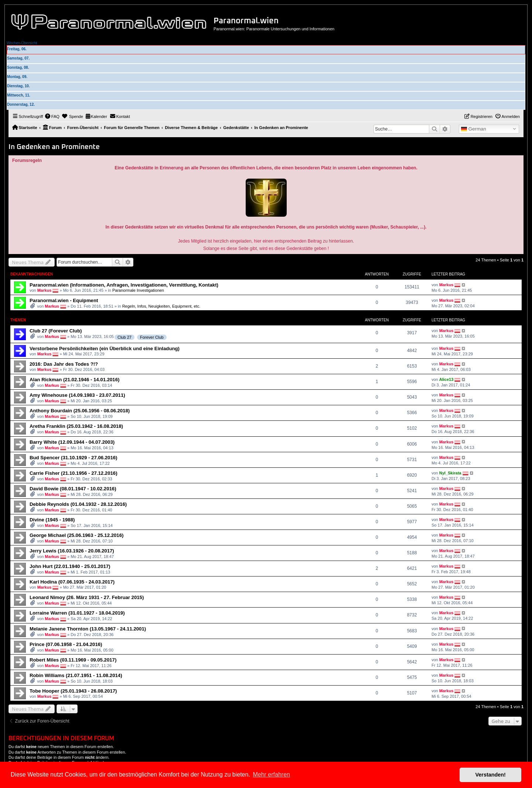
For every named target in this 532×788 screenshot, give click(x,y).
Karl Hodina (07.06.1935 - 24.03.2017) (72, 582)
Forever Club (152, 337)
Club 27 (125, 337)
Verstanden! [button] (491, 775)
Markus (45, 290)
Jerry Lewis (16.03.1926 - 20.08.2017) (72, 551)
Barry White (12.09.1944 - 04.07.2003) (72, 442)
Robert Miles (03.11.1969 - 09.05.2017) (73, 660)
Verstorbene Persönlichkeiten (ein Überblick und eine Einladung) (105, 349)
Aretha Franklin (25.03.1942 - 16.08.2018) (76, 426)
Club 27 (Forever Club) (56, 331)
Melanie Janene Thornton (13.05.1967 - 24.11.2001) (88, 629)
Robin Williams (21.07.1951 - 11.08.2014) (76, 675)
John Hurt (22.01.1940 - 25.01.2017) (70, 566)
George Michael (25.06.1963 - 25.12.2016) (76, 535)
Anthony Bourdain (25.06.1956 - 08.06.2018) (80, 411)
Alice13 (446, 379)
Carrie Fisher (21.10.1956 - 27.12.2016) (74, 473)
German (474, 129)
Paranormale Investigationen (138, 290)
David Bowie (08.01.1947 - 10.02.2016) (73, 489)
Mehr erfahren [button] (271, 775)
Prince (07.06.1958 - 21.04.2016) (66, 644)
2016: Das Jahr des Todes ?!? (64, 364)
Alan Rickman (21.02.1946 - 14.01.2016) (74, 380)
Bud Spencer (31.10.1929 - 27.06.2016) (74, 458)
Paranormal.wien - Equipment (64, 300)
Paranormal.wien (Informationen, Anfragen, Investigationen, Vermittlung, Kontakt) (124, 285)
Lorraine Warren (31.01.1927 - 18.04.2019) (77, 613)
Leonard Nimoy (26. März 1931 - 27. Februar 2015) (87, 597)
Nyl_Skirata (450, 473)
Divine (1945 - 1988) (52, 520)
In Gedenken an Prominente (54, 147)
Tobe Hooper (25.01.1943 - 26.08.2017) (73, 691)
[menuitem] (52, 116)
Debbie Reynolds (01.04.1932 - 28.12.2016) (78, 504)
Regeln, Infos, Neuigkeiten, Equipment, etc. (161, 306)
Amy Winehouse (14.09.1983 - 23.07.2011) (77, 395)
